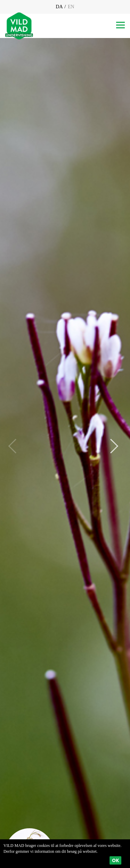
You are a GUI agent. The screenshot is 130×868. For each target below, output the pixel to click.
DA (60, 7)
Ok (115, 860)
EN (70, 7)
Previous (16, 446)
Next (111, 446)
